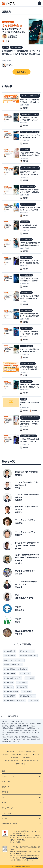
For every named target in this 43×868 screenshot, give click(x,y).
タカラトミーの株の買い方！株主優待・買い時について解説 (30, 352)
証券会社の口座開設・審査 (28, 656)
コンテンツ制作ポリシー (26, 751)
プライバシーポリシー (10, 761)
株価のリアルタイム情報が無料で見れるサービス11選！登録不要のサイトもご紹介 (30, 102)
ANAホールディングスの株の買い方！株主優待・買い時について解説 (30, 263)
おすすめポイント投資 (11, 692)
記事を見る (21, 72)
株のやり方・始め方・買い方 (13, 665)
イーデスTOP (7, 716)
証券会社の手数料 (10, 656)
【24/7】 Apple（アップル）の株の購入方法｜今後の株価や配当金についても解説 (30, 281)
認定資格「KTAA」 (32, 858)
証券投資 (15, 716)
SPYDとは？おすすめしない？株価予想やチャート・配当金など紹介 (30, 227)
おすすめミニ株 (25, 674)
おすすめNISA (8, 683)
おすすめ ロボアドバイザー (12, 678)
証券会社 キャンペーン (27, 651)
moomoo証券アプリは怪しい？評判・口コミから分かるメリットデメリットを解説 (30, 120)
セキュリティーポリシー (30, 761)
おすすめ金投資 (22, 687)
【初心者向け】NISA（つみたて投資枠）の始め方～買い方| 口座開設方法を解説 (30, 155)
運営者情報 (10, 751)
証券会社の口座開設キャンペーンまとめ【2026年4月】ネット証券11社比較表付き (30, 369)
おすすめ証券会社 (10, 651)
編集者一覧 (26, 758)
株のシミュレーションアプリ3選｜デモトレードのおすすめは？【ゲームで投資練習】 (30, 138)
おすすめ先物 (8, 687)
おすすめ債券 (30, 678)
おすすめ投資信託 (10, 674)
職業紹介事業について (20, 755)
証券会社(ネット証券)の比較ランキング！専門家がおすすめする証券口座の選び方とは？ (21, 54)
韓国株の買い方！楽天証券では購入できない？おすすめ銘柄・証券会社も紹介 (30, 424)
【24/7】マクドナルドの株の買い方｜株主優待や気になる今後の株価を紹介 (30, 298)
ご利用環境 (35, 755)
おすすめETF (27, 692)
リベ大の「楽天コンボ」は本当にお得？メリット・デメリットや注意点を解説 (30, 442)
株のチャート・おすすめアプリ (14, 660)
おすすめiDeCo (22, 683)
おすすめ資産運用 (10, 696)
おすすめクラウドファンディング (14, 701)
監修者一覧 (15, 758)
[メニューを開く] (40, 3)
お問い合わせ (21, 764)
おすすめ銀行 (34, 701)
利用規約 (5, 755)
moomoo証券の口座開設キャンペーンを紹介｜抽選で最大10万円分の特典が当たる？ (30, 192)
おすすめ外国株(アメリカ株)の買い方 (15, 669)
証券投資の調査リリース (27, 696)
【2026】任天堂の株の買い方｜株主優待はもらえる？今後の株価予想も (30, 245)
